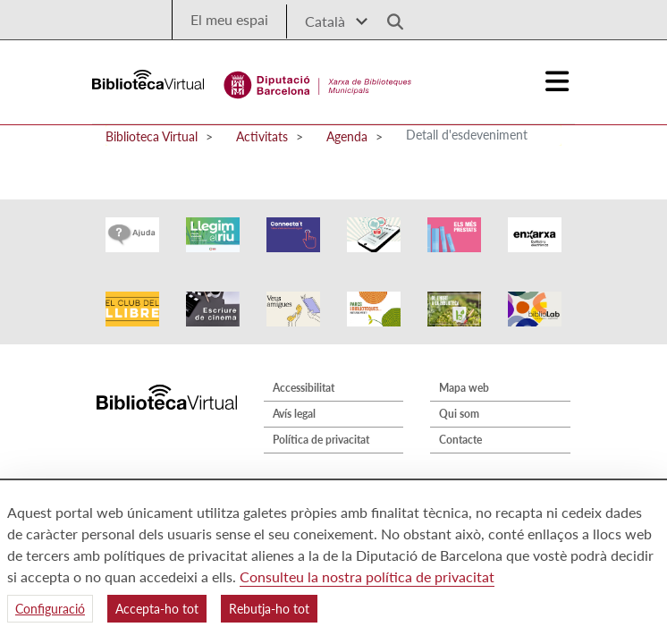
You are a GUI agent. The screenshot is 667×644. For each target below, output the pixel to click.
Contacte (460, 440)
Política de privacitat (321, 440)
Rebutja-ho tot (269, 609)
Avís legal (294, 414)
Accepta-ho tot (157, 609)
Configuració (50, 609)
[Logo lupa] (389, 17)
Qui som (459, 414)
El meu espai (229, 19)
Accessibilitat (304, 388)
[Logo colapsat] (558, 81)
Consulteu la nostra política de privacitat (367, 576)
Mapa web (464, 388)
